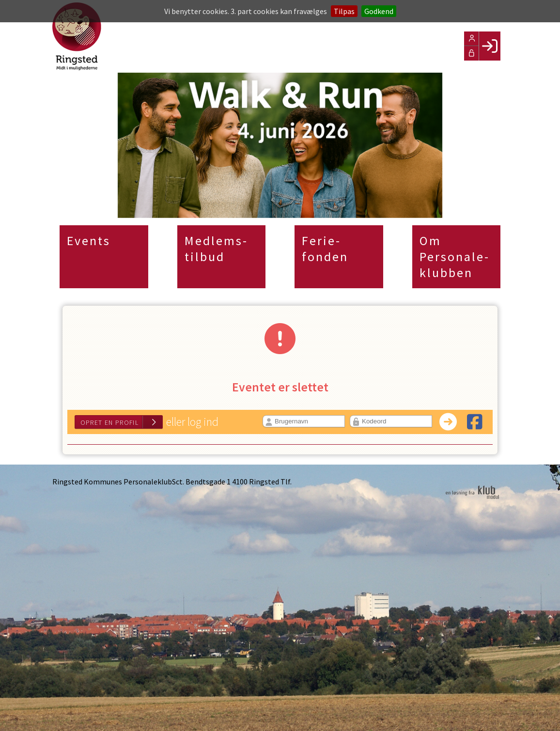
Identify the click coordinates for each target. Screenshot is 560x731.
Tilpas (344, 11)
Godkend (379, 11)
